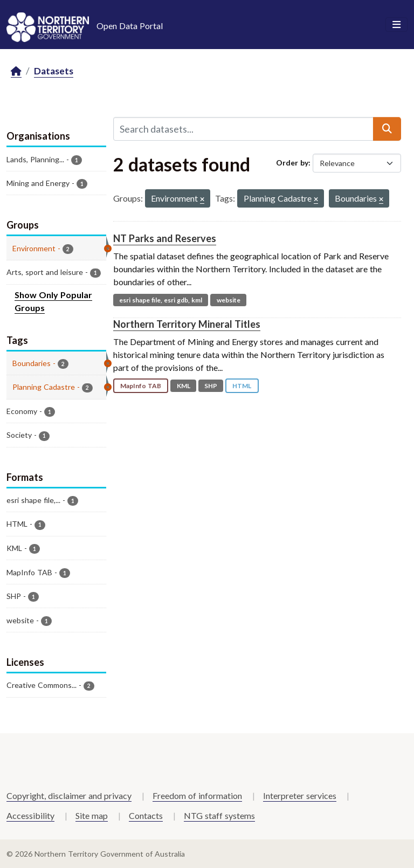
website (229, 300)
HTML (242, 386)
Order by (292, 163)
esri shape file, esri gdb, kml (161, 300)
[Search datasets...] (243, 129)
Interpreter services (300, 795)
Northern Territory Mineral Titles (187, 324)
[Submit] (387, 129)
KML (184, 386)
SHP (211, 386)
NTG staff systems (219, 815)
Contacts (146, 815)
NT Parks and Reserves (165, 238)
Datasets (54, 71)
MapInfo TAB (141, 386)
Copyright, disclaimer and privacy (69, 795)
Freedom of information (197, 795)
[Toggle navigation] (396, 25)
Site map (92, 815)
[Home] (16, 71)
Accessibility (30, 815)
